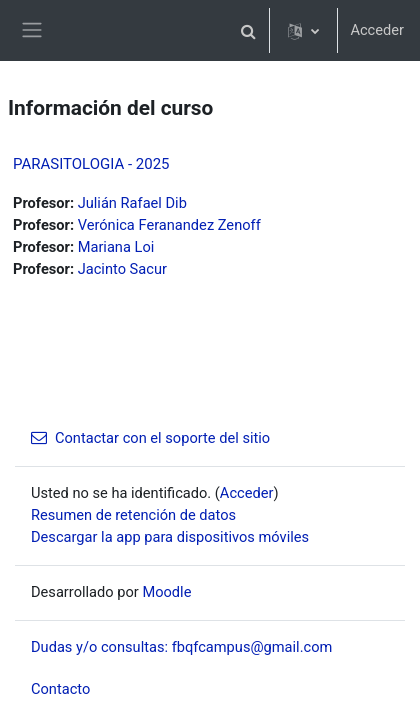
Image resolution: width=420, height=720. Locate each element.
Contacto (60, 689)
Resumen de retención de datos (133, 515)
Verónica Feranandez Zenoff (169, 225)
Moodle (166, 592)
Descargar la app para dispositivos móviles (170, 537)
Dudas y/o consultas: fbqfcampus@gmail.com (181, 647)
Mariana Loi (116, 247)
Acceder (377, 30)
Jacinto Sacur (122, 269)
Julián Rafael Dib (132, 203)
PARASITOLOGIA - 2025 (91, 164)
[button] (248, 30)
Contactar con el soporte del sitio (150, 438)
